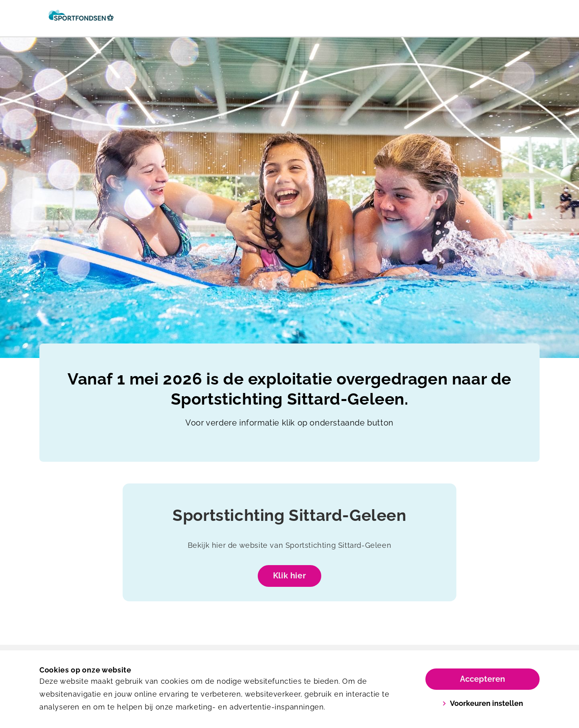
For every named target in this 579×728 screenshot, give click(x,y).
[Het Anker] (81, 18)
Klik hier (289, 576)
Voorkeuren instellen (483, 703)
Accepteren (482, 679)
